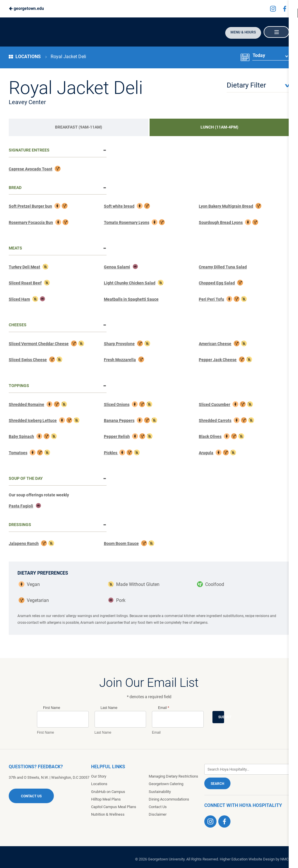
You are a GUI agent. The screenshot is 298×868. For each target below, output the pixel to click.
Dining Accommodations (169, 799)
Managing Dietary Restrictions (173, 776)
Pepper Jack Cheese (218, 360)
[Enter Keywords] (247, 769)
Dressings (20, 525)
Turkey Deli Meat (24, 267)
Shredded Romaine (26, 404)
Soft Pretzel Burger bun (30, 206)
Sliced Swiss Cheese (28, 360)
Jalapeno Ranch (24, 543)
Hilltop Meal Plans (106, 799)
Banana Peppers (119, 420)
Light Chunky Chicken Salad (130, 283)
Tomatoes (18, 453)
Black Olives (210, 436)
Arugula (206, 453)
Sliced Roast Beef (25, 283)
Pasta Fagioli (21, 506)
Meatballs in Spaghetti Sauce (131, 299)
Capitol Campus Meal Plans (114, 807)
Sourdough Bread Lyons (221, 222)
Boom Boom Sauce (121, 543)
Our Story (99, 776)
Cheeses (18, 325)
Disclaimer (158, 814)
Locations (25, 57)
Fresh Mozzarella (120, 360)
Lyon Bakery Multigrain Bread (226, 206)
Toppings (19, 386)
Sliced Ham (19, 299)
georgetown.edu (26, 8)
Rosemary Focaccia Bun (31, 222)
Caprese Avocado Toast (31, 169)
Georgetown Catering (166, 784)
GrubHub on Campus (108, 792)
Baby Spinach (21, 436)
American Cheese (215, 344)
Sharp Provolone (119, 344)
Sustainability (160, 792)
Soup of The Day (26, 478)
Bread (15, 188)
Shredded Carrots (215, 420)
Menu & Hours (241, 32)
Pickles (111, 453)
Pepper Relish (117, 436)
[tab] (79, 127)
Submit (221, 717)
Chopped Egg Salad (217, 283)
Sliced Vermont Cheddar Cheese (39, 344)
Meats (15, 248)
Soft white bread (119, 206)
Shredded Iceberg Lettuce (33, 420)
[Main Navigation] (276, 32)
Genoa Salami (117, 267)
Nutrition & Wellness (108, 814)
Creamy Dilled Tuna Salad (223, 267)
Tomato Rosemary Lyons (127, 222)
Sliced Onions (117, 404)
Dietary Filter (246, 85)
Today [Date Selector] (259, 57)
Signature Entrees (29, 150)
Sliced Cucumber (214, 404)
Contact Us (31, 796)
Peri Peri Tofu (211, 299)
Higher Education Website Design (247, 859)
